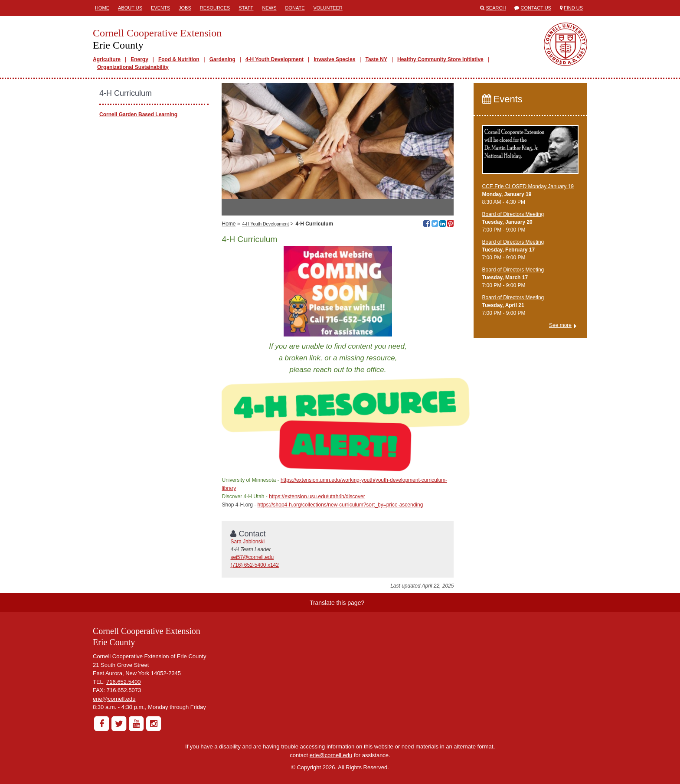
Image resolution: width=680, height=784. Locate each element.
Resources (215, 8)
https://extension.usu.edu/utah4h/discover (317, 497)
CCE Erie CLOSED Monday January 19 (528, 186)
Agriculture (107, 59)
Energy (139, 59)
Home (102, 8)
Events (160, 8)
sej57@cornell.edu (252, 557)
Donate (295, 8)
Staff (246, 8)
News (269, 8)
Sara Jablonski (247, 542)
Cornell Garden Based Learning (138, 114)
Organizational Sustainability (133, 67)
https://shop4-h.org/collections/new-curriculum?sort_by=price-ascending (340, 505)
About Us (130, 8)
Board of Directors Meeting (513, 214)
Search (496, 8)
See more (560, 325)
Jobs (185, 8)
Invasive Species (334, 59)
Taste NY (376, 59)
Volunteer (328, 8)
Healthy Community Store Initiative (440, 59)
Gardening (222, 59)
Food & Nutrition (179, 59)
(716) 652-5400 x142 (254, 565)
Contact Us (536, 8)
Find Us (573, 8)
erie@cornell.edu (114, 699)
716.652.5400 (124, 682)
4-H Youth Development (275, 59)
